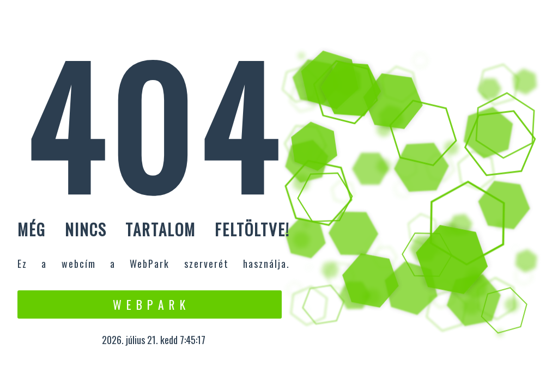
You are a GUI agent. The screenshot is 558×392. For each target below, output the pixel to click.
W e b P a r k (150, 304)
